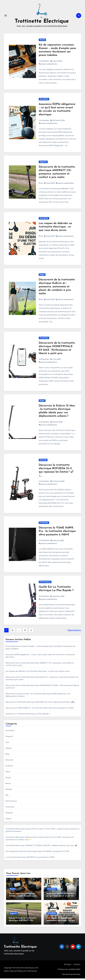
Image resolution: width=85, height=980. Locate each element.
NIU (7, 797)
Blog (7, 755)
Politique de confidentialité (69, 971)
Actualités (44, 100)
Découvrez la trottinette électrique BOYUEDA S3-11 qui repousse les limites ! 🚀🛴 (41, 703)
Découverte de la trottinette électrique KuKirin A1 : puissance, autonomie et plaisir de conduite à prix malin (57, 288)
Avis (7, 744)
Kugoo (42, 276)
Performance (45, 583)
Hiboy (8, 773)
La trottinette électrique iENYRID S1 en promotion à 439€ (30, 859)
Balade (8, 750)
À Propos (68, 966)
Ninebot (9, 791)
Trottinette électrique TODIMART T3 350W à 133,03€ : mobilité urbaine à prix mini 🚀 (41, 847)
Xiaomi (42, 41)
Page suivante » (74, 632)
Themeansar (32, 972)
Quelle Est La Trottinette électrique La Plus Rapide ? (28, 715)
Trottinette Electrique (42, 22)
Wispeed (9, 814)
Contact (77, 966)
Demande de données (71, 976)
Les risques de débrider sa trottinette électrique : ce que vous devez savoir (55, 228)
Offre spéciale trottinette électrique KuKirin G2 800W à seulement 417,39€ (38, 853)
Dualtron (9, 767)
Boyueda (43, 461)
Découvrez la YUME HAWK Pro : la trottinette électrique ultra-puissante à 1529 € (57, 533)
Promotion (44, 339)
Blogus (21, 972)
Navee (8, 785)
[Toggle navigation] (6, 16)
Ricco (41, 185)
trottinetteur (44, 63)
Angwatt (43, 163)
